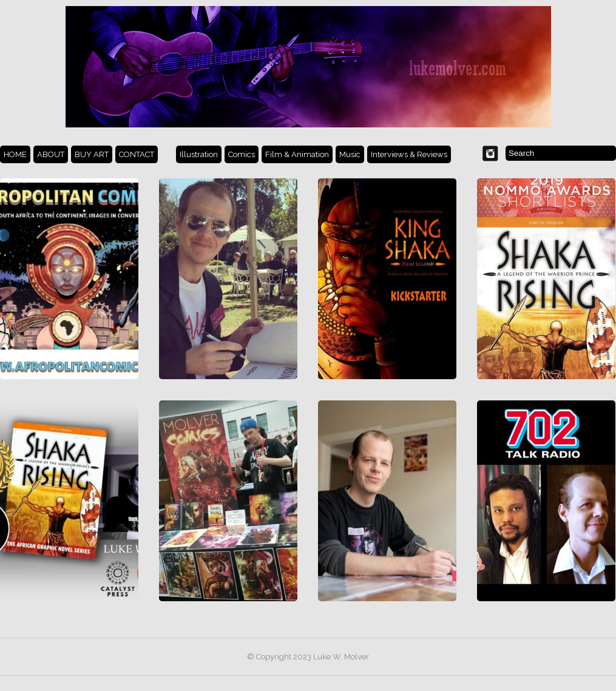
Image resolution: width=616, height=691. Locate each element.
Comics (242, 154)
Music (350, 154)
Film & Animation (297, 154)
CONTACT (137, 154)
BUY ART (92, 154)
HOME (15, 154)
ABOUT (51, 154)
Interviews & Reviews (409, 154)
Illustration (199, 154)
